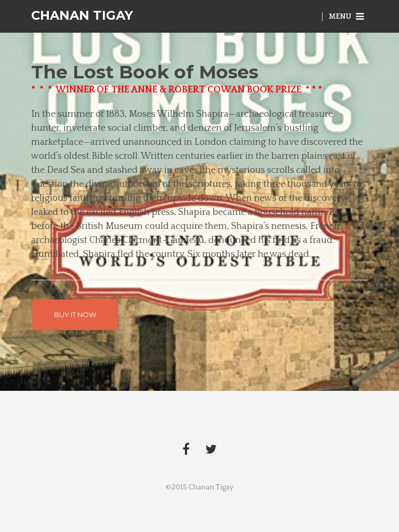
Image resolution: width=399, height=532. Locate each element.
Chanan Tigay (82, 15)
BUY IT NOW (75, 315)
